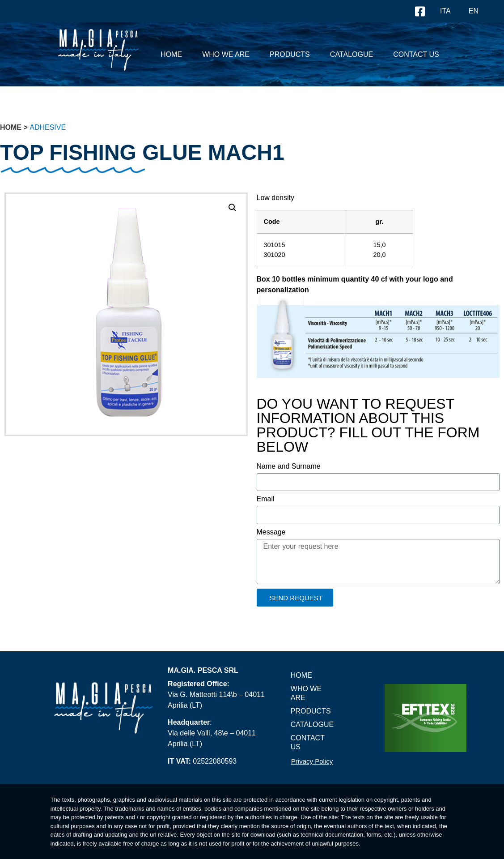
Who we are (226, 54)
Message (271, 532)
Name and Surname (289, 466)
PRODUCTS (290, 54)
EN (474, 11)
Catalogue (352, 54)
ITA (445, 11)
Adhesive (48, 127)
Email (266, 499)
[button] (233, 208)
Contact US (416, 54)
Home (171, 54)
